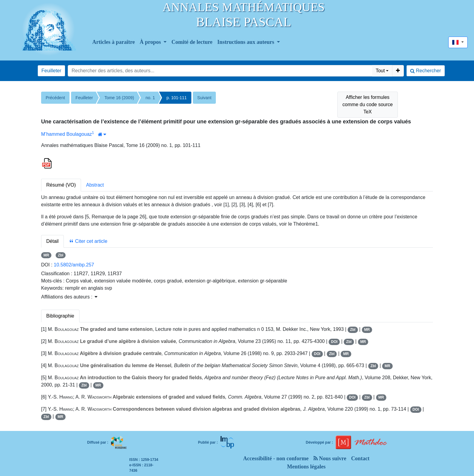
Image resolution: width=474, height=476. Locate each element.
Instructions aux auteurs (247, 42)
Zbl (60, 255)
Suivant (205, 98)
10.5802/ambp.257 (74, 265)
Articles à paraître (114, 42)
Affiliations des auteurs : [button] (69, 297)
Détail (52, 241)
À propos (151, 42)
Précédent (55, 98)
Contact (360, 458)
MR (46, 255)
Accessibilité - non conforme (276, 458)
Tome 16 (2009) (119, 98)
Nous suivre (330, 458)
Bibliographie (60, 316)
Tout (380, 71)
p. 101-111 (177, 98)
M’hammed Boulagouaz (67, 134)
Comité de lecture (192, 42)
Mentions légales (307, 467)
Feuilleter (51, 71)
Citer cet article (88, 241)
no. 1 (150, 98)
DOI (334, 342)
